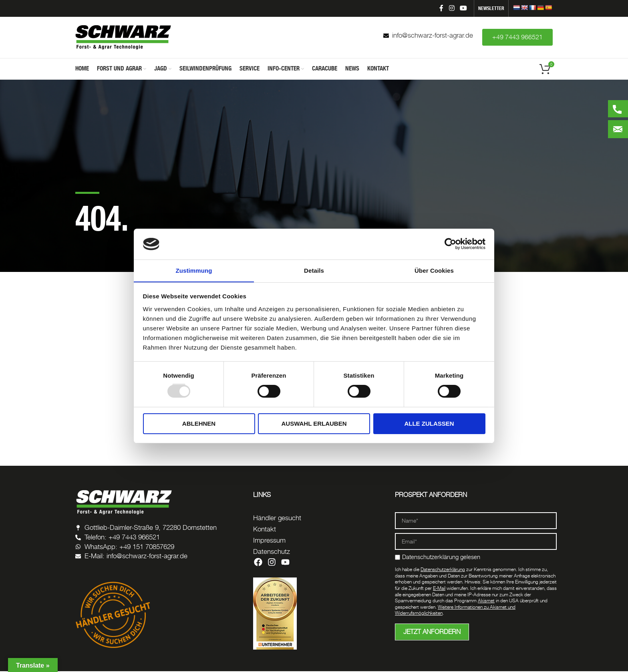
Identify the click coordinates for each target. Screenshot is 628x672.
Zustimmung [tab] (194, 270)
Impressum (269, 541)
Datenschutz (272, 552)
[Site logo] (123, 37)
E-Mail (439, 589)
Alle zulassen (429, 424)
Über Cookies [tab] (434, 270)
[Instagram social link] (452, 8)
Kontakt (265, 530)
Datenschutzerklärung (443, 570)
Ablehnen (199, 424)
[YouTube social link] (464, 8)
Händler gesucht (277, 519)
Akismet (486, 601)
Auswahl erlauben (314, 424)
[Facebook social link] (441, 8)
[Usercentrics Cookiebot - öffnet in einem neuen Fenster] (450, 244)
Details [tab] (314, 270)
